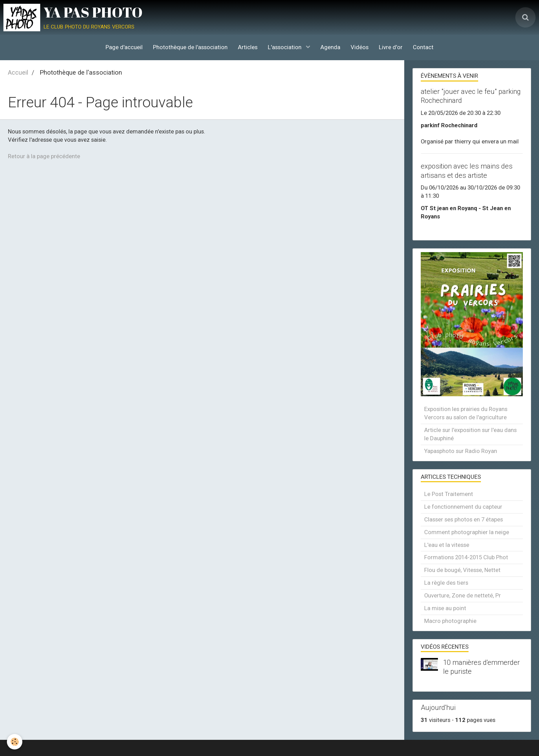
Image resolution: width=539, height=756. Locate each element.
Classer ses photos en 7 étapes (464, 519)
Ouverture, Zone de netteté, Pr (463, 595)
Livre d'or (391, 47)
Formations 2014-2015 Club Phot (466, 557)
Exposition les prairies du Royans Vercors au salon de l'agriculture (466, 413)
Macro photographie (450, 621)
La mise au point (445, 608)
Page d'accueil (124, 47)
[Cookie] (15, 742)
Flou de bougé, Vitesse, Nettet (462, 570)
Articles (248, 47)
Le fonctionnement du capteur (463, 507)
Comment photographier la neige (467, 532)
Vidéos (360, 47)
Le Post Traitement (449, 494)
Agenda (330, 47)
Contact (423, 47)
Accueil (18, 72)
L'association (285, 47)
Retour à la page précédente (44, 156)
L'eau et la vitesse (447, 545)
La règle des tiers (446, 583)
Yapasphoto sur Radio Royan (461, 451)
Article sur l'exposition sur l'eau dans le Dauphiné (470, 434)
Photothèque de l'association (190, 47)
